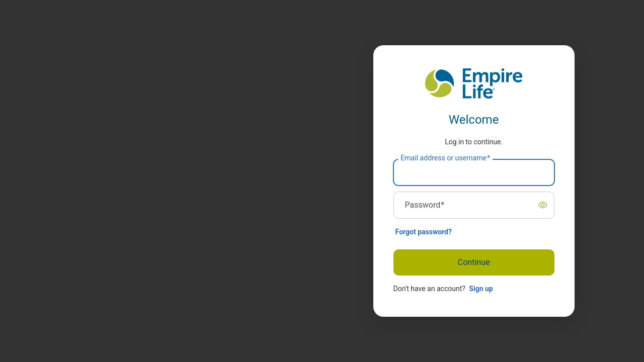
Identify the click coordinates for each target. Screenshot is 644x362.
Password (425, 205)
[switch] (543, 205)
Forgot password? (424, 232)
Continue (474, 262)
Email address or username (445, 158)
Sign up (481, 289)
